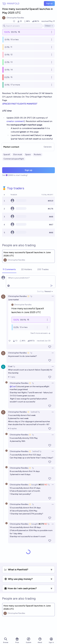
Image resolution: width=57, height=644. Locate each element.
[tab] (9, 270)
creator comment (15, 121)
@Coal (13, 386)
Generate (48, 147)
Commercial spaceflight (14, 159)
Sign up (49, 3)
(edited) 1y (35, 412)
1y (31, 296)
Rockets (37, 155)
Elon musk (18, 155)
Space (28, 155)
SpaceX (7, 155)
